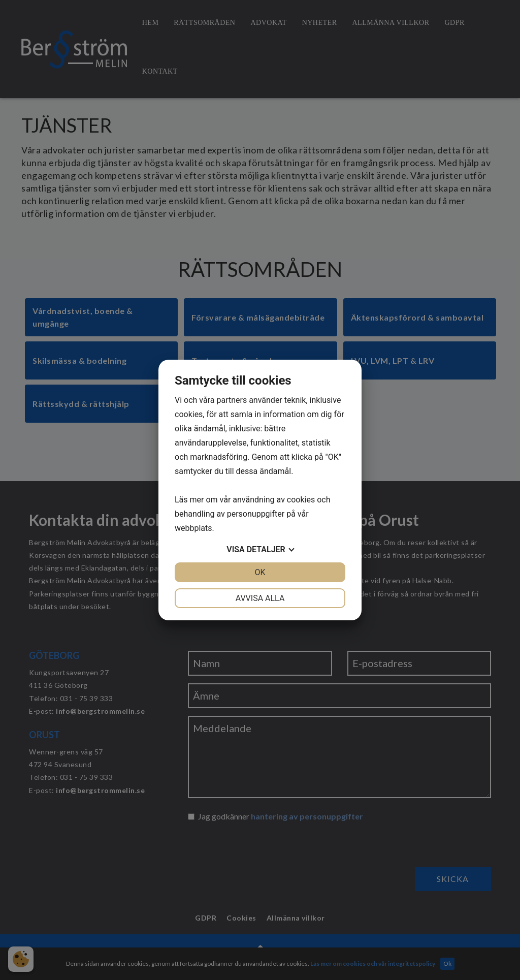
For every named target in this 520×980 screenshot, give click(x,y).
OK (260, 572)
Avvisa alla (260, 598)
